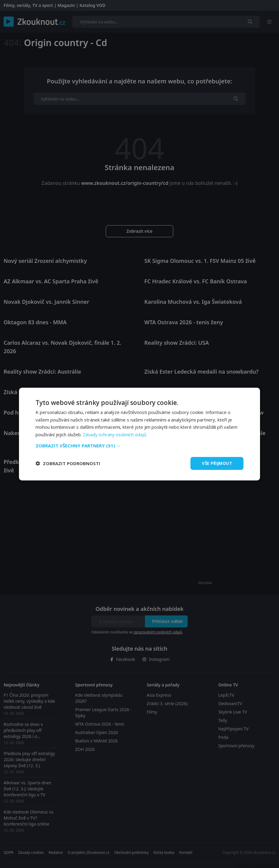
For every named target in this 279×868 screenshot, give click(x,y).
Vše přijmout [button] (216, 463)
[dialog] (139, 434)
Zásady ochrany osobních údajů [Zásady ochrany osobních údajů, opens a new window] (115, 434)
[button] (139, 445)
